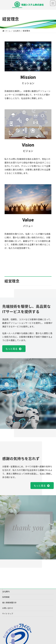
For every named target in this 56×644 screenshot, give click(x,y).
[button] (14, 349)
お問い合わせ (8, 608)
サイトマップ (8, 613)
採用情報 (6, 597)
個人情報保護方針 (9, 602)
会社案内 (6, 591)
